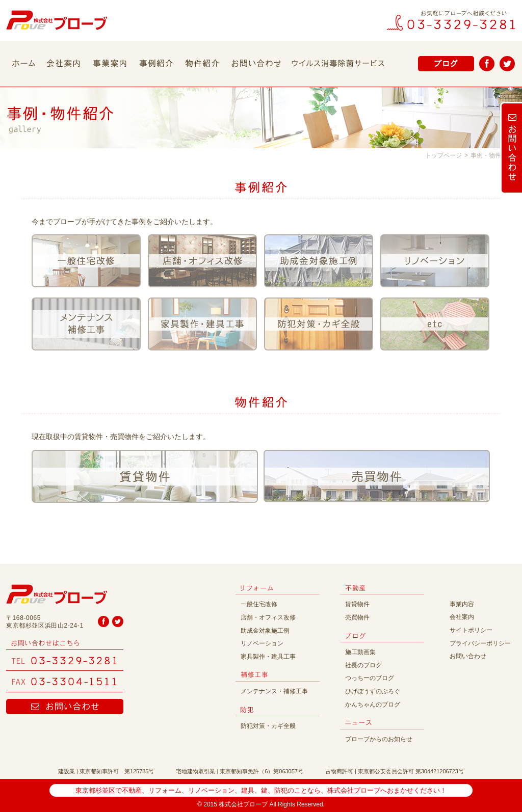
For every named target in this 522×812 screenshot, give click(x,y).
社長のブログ (363, 665)
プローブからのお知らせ (379, 739)
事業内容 (462, 604)
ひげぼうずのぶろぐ (373, 691)
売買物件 (357, 617)
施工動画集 (360, 652)
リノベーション (262, 643)
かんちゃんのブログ (373, 705)
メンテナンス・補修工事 (274, 691)
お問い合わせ (468, 656)
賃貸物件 (357, 604)
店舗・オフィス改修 (268, 617)
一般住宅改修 (259, 604)
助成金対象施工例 (265, 631)
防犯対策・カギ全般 (268, 726)
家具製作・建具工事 (268, 657)
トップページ (443, 155)
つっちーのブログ (370, 678)
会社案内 (462, 617)
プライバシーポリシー (480, 643)
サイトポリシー (471, 630)
